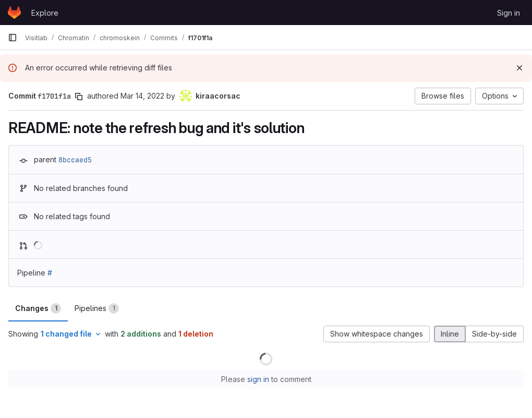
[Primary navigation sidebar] (13, 38)
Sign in (509, 13)
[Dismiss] (519, 68)
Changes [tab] (38, 308)
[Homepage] (14, 13)
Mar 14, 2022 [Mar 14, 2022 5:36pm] (142, 96)
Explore (45, 13)
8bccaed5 (75, 160)
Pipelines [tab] (97, 308)
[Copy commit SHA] (79, 97)
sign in (258, 379)
